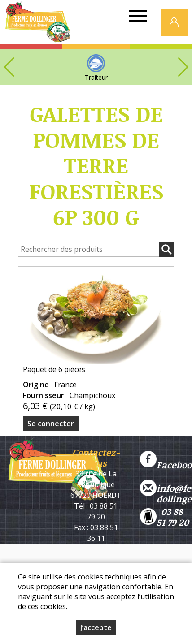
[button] (183, 67)
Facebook (166, 459)
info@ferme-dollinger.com (166, 488)
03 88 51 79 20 (164, 517)
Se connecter (51, 424)
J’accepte (96, 628)
